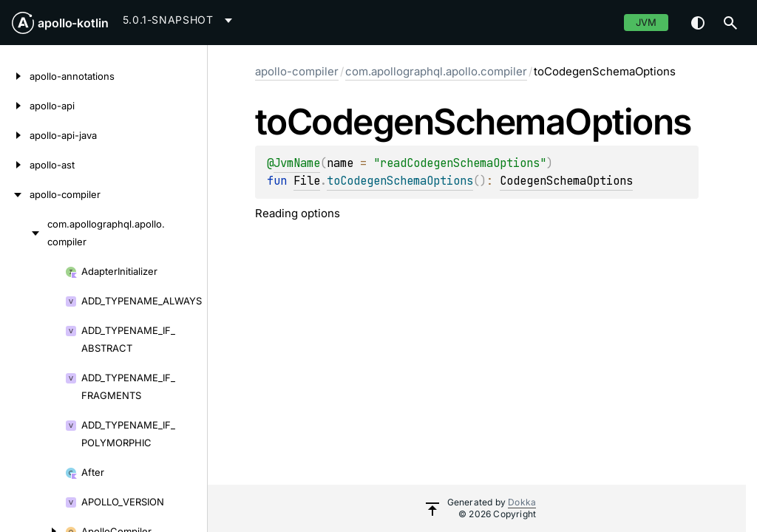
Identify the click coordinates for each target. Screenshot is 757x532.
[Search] (730, 23)
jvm (646, 22)
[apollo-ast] (15, 165)
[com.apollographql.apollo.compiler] (24, 233)
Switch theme (698, 23)
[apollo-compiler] (15, 194)
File (307, 181)
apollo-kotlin (73, 23)
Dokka (522, 502)
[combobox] (180, 20)
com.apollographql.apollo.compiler (436, 71)
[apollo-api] (15, 106)
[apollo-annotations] (15, 76)
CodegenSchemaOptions (566, 181)
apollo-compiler (297, 71)
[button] (730, 23)
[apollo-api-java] (15, 135)
